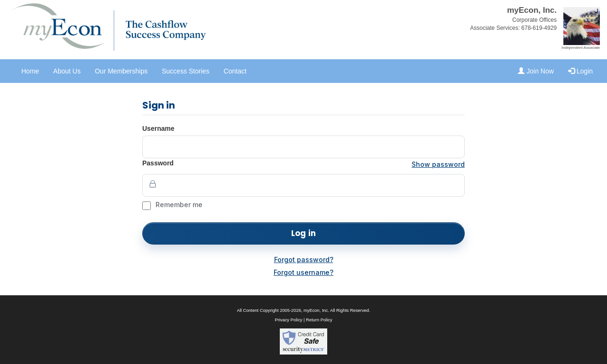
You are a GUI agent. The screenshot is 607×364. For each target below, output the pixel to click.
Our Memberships (121, 71)
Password (158, 163)
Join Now (536, 71)
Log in (303, 233)
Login (580, 71)
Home (30, 71)
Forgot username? (303, 273)
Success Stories (185, 71)
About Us (67, 71)
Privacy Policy (288, 320)
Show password (438, 164)
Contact (235, 71)
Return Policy (319, 320)
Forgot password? (304, 260)
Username (158, 128)
